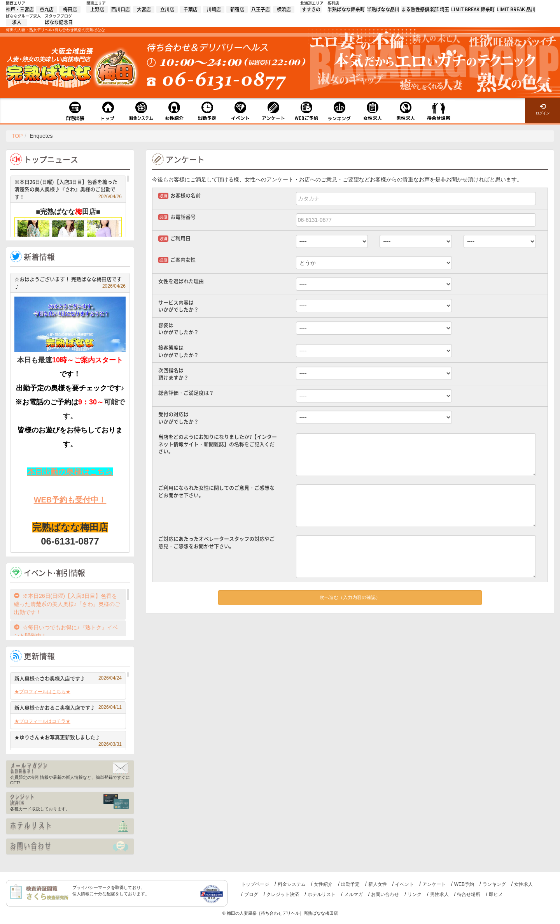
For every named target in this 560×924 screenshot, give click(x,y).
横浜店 (284, 9)
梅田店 (70, 9)
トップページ (255, 884)
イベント (404, 884)
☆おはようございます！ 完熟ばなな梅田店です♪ (70, 283)
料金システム (292, 884)
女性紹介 (323, 884)
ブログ (251, 894)
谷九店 (47, 9)
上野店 (97, 9)
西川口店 (121, 9)
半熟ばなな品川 (383, 9)
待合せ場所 (469, 894)
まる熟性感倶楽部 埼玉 (425, 9)
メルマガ (353, 894)
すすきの (311, 9)
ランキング (494, 884)
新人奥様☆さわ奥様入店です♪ (68, 678)
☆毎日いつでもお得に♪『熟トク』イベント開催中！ (66, 632)
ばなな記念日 (59, 22)
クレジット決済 (283, 894)
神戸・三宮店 (20, 9)
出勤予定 (350, 884)
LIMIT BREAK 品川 (516, 9)
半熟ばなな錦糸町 (346, 9)
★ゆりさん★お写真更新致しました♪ (68, 738)
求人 (17, 22)
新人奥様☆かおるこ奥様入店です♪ (68, 707)
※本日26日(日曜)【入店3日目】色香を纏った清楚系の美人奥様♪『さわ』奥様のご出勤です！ (68, 189)
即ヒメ (496, 894)
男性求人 (439, 894)
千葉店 (191, 9)
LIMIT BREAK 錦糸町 (473, 9)
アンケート (434, 884)
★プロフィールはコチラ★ (42, 721)
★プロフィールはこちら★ (42, 692)
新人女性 (378, 884)
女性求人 (523, 884)
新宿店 (237, 9)
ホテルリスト (322, 894)
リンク (415, 894)
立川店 (167, 9)
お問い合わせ (385, 894)
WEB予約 (464, 884)
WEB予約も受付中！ (70, 500)
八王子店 (261, 9)
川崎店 (214, 9)
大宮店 (144, 9)
